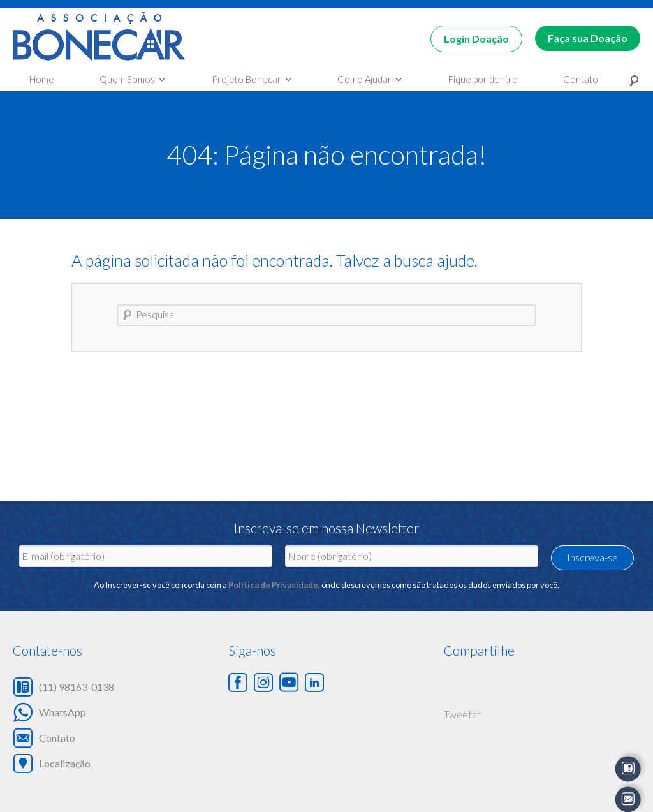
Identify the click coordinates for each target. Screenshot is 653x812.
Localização (65, 763)
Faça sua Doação (588, 38)
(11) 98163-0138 (77, 686)
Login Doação (476, 39)
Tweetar (462, 714)
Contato (57, 737)
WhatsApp (62, 712)
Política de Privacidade (273, 585)
